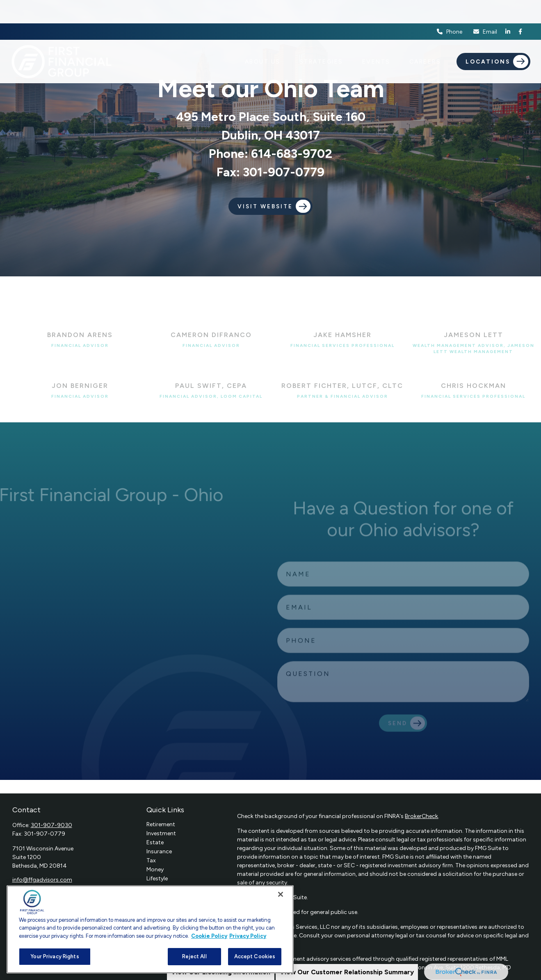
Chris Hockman (474, 386)
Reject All (194, 956)
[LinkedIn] (508, 8)
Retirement (161, 824)
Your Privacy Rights (55, 956)
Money (155, 869)
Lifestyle (157, 879)
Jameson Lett (474, 335)
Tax (151, 860)
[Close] (281, 894)
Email (485, 8)
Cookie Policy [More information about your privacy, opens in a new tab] (209, 936)
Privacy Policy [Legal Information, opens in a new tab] (248, 936)
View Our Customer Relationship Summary (347, 972)
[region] (150, 929)
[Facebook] (520, 8)
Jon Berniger (80, 386)
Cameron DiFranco (211, 335)
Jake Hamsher (342, 335)
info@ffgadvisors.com (42, 880)
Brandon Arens (80, 335)
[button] (263, 38)
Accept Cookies (255, 956)
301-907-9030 (51, 825)
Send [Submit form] (398, 729)
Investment (161, 833)
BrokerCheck (421, 816)
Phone (450, 8)
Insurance (159, 851)
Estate (155, 842)
